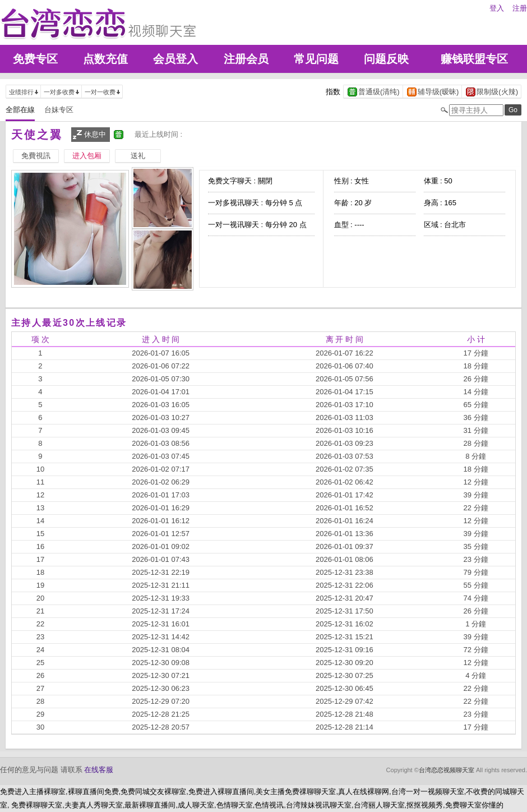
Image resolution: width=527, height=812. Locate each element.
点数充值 (105, 59)
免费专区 (35, 59)
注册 (520, 8)
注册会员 (246, 59)
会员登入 (175, 59)
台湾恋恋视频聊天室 (447, 770)
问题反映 (386, 59)
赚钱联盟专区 (474, 59)
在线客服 (99, 770)
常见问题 (316, 59)
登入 (497, 8)
